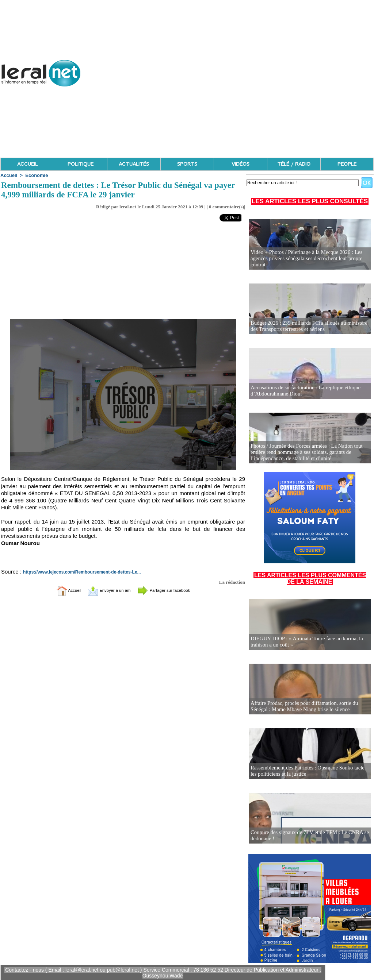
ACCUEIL (27, 164)
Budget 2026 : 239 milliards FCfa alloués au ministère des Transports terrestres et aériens (306, 326)
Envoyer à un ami (105, 590)
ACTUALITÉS (134, 164)
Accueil (9, 175)
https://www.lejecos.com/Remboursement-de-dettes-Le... (77, 572)
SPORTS (187, 164)
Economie (37, 175)
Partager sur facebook (172, 590)
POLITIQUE (81, 164)
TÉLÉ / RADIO (294, 164)
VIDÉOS (241, 164)
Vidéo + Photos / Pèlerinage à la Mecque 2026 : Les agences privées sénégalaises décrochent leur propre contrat (304, 259)
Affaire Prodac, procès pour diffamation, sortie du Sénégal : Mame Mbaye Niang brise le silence (302, 707)
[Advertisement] (241, 106)
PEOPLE (347, 164)
